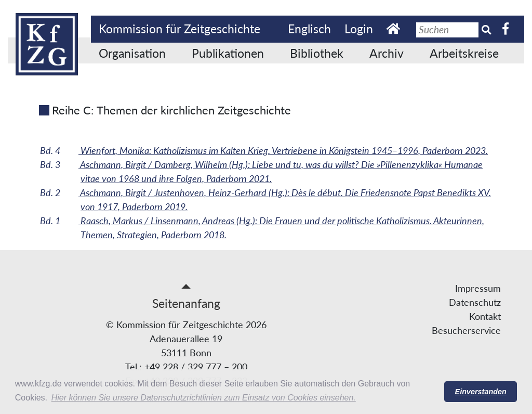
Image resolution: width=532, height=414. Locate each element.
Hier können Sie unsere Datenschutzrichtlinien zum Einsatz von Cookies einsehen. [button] (204, 398)
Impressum (478, 288)
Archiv (387, 53)
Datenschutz (475, 302)
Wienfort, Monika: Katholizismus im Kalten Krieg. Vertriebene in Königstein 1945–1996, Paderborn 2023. (274, 150)
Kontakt (485, 316)
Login (359, 29)
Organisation (132, 53)
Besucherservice (466, 330)
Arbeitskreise (464, 53)
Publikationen (228, 53)
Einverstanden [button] (481, 392)
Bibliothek (317, 53)
